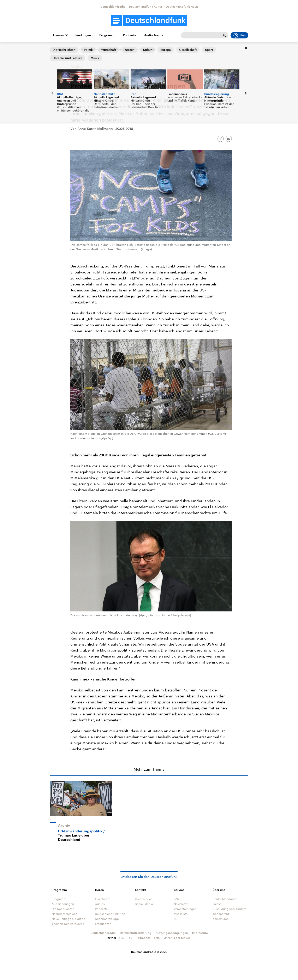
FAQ (177, 899)
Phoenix (144, 938)
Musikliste (181, 914)
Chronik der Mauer (177, 938)
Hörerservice (144, 899)
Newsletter (181, 904)
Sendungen (83, 35)
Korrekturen (221, 919)
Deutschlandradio (113, 7)
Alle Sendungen (63, 904)
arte (157, 938)
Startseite (56, 49)
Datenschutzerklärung (136, 933)
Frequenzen (103, 924)
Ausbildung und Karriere (229, 909)
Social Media (144, 904)
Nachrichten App (107, 919)
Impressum (200, 933)
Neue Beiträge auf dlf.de (68, 919)
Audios (100, 904)
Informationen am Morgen (85, 49)
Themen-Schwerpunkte (68, 924)
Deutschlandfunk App (110, 914)
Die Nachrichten (63, 909)
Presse (217, 904)
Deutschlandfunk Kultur (146, 7)
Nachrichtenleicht (64, 914)
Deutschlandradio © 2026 (149, 952)
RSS (177, 919)
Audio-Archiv (154, 35)
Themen (58, 35)
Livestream (103, 899)
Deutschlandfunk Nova (182, 7)
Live (239, 35)
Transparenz (221, 914)
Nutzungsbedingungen (172, 933)
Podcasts (129, 35)
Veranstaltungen (185, 909)
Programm (107, 35)
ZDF (131, 938)
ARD (121, 938)
